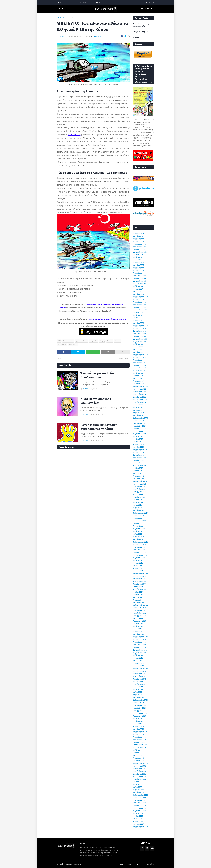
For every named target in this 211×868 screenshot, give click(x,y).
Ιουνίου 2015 (138, 563)
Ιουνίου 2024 (138, 289)
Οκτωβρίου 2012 (139, 647)
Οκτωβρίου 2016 (139, 523)
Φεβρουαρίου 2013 (140, 637)
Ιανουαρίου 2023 (140, 328)
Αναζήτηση (146, 9)
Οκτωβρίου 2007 (139, 805)
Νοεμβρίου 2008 (139, 771)
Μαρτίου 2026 (138, 236)
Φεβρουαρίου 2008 (140, 795)
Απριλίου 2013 (139, 631)
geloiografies (62, 345)
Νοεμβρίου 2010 (139, 708)
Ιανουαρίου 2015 (140, 576)
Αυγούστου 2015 (139, 558)
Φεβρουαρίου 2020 (140, 418)
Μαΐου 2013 (137, 629)
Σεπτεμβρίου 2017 (140, 494)
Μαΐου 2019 (137, 442)
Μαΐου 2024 (137, 291)
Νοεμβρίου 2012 (139, 645)
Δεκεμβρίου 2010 (140, 705)
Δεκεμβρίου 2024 (140, 273)
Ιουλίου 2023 (138, 313)
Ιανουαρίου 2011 (140, 703)
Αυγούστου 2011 (139, 684)
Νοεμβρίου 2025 (139, 247)
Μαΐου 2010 (137, 724)
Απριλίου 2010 (139, 726)
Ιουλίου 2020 (138, 405)
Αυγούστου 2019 (139, 434)
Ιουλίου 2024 (138, 286)
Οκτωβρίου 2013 (139, 616)
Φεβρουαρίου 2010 (140, 732)
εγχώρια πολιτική (81, 341)
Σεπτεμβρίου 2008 (140, 776)
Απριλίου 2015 (139, 568)
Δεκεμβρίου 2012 (140, 642)
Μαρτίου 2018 (138, 479)
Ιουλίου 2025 (138, 255)
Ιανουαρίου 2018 (140, 484)
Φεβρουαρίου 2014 (140, 605)
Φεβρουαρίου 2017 (140, 513)
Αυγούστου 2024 (139, 283)
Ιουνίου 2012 (138, 658)
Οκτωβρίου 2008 (139, 774)
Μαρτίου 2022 (138, 352)
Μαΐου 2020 (137, 410)
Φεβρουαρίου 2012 (140, 668)
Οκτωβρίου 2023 (139, 307)
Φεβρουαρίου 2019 (140, 450)
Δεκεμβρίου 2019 (140, 423)
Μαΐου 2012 (137, 660)
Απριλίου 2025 (139, 262)
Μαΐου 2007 (137, 819)
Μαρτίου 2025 (138, 265)
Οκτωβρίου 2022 (139, 336)
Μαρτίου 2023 (138, 323)
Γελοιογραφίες (71, 2)
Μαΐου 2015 (137, 566)
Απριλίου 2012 (139, 663)
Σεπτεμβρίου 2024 (140, 281)
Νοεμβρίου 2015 (139, 550)
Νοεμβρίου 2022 (139, 334)
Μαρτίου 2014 (138, 602)
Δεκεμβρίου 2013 (140, 610)
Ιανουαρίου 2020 (140, 421)
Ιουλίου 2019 (138, 436)
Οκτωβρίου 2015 (139, 552)
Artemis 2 (137, 37)
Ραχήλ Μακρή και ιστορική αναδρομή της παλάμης (99, 427)
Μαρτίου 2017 (138, 510)
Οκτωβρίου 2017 (139, 492)
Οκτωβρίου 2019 (139, 428)
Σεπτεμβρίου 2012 (140, 650)
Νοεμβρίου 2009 (139, 740)
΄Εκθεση (97, 2)
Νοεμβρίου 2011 (139, 676)
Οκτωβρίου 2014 (139, 584)
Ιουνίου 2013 (138, 626)
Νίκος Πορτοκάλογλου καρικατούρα (96, 401)
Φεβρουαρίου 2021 (140, 386)
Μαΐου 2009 (137, 755)
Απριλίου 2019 (139, 444)
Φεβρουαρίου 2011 (140, 700)
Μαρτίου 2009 (138, 761)
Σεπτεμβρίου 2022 (140, 339)
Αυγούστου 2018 (139, 465)
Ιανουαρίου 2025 (140, 270)
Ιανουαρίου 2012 (140, 671)
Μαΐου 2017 (137, 505)
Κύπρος (102, 341)
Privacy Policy (139, 864)
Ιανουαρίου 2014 (140, 608)
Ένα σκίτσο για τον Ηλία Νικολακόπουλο (97, 375)
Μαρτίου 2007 (138, 824)
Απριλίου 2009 (139, 758)
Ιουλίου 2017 (138, 500)
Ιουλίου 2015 (138, 560)
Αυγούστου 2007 (139, 811)
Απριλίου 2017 (139, 508)
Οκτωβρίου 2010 (139, 711)
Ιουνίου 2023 (138, 315)
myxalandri (73, 345)
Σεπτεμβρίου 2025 (140, 252)
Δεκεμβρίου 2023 (140, 302)
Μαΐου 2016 (137, 534)
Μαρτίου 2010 (138, 729)
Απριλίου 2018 (139, 476)
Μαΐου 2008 (137, 787)
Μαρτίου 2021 (138, 384)
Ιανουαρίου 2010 (140, 734)
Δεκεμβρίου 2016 (140, 518)
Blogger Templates (73, 864)
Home (121, 864)
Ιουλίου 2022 (138, 344)
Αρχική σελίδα (62, 17)
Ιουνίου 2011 (138, 689)
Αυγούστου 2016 (139, 529)
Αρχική (59, 2)
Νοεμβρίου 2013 (139, 613)
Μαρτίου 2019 (138, 447)
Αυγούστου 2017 (139, 497)
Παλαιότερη (123, 359)
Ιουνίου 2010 (138, 721)
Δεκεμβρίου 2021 (140, 360)
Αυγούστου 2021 (139, 371)
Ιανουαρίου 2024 (140, 299)
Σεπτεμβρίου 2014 (140, 587)
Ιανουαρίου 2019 (140, 452)
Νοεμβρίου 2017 (139, 489)
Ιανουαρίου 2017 (140, 516)
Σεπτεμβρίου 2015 (140, 555)
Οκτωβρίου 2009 (139, 742)
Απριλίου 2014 (139, 600)
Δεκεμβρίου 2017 (140, 486)
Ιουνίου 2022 (138, 347)
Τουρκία (117, 341)
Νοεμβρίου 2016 (139, 521)
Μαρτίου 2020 (138, 415)
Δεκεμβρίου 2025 (140, 244)
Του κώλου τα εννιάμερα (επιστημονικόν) (143, 25)
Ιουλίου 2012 (138, 655)
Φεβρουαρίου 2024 (140, 297)
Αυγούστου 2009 (139, 747)
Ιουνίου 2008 (138, 784)
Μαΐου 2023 (137, 318)
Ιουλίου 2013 (138, 624)
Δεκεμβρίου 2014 (140, 579)
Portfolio (151, 864)
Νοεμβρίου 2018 (139, 458)
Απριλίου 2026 (139, 233)
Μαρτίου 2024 (138, 294)
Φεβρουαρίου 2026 (140, 239)
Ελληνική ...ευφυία (140, 32)
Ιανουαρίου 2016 (140, 544)
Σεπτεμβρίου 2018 (140, 463)
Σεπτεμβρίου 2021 (140, 368)
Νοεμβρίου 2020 (139, 394)
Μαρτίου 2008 (138, 792)
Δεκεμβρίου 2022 (140, 331)
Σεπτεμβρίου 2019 (140, 431)
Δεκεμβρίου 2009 (140, 737)
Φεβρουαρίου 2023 (140, 326)
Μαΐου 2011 (137, 692)
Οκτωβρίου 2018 (139, 460)
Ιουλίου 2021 (138, 373)
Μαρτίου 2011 (138, 697)
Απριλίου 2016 (139, 537)
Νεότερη (61, 359)
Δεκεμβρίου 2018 (140, 455)
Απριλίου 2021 (139, 381)
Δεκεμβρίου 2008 (140, 769)
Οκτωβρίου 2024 (139, 278)
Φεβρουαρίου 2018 (140, 481)
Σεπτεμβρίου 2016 (140, 526)
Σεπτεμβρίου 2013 (140, 618)
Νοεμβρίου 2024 (139, 276)
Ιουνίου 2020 (138, 407)
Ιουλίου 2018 (138, 468)
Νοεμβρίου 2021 (139, 363)
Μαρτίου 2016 (138, 539)
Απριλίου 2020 (139, 413)
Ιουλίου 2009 (138, 750)
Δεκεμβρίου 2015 (140, 547)
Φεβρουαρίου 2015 (140, 574)
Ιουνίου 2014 (138, 595)
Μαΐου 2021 (137, 378)
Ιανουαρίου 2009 (140, 766)
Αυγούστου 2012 (139, 653)
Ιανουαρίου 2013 (140, 639)
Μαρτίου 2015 (138, 571)
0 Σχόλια (97, 36)
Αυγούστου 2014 (139, 589)
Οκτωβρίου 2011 (139, 679)
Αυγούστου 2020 (139, 402)
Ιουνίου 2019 (138, 439)
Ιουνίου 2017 (138, 502)
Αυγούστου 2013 (139, 621)
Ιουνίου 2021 (138, 376)
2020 (71, 17)
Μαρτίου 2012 (138, 666)
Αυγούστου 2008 (139, 779)
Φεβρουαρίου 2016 (140, 542)
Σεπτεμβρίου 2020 (140, 400)
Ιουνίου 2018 (138, 471)
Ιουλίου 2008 (138, 782)
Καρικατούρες (85, 2)
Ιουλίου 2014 (138, 592)
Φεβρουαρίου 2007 (140, 827)
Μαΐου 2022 (137, 349)
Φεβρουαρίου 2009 (140, 763)
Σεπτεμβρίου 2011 (140, 682)
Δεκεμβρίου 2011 (140, 674)
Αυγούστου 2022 (139, 342)
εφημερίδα (93, 341)
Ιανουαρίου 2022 (140, 357)
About (128, 864)
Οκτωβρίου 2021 (139, 365)
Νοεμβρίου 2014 (139, 581)
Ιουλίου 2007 (138, 813)
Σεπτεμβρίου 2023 (140, 310)
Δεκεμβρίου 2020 (140, 392)
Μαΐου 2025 (137, 260)
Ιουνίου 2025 (138, 257)
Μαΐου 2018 (137, 473)
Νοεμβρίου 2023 (139, 305)
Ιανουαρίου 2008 (140, 798)
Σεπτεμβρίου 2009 (140, 745)
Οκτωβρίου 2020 (139, 397)
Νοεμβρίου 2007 (139, 803)
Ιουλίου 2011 (138, 687)
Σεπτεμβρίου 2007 (140, 808)
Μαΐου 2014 (137, 597)
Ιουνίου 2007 (138, 816)
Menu (61, 9)
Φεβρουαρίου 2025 (140, 268)
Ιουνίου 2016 (138, 531)
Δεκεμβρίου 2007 (140, 800)
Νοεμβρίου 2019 (139, 426)
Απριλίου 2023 (139, 320)
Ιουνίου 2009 (138, 753)
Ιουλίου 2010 (138, 718)
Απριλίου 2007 (139, 821)
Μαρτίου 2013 (138, 634)
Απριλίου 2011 (139, 695)
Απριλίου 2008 (139, 790)
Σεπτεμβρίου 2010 (140, 713)
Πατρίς (110, 341)
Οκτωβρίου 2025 (139, 249)
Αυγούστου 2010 (139, 716)
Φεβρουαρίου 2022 (140, 355)
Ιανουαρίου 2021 (140, 389)
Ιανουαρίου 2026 (140, 241)
